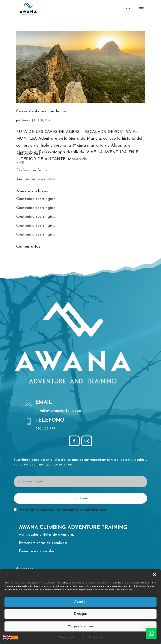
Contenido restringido (36, 199)
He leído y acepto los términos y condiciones (63, 510)
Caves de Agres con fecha (41, 111)
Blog (20, 162)
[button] (154, 575)
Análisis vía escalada (35, 179)
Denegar (80, 614)
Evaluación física (32, 170)
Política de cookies (67, 637)
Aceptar (80, 602)
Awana (26, 120)
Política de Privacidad (92, 637)
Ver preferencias (80, 626)
